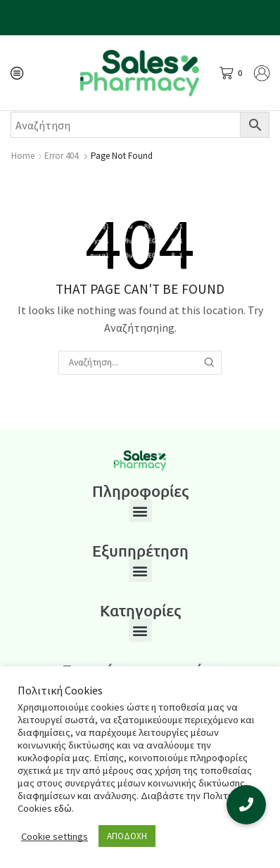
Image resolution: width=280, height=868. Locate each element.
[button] (140, 511)
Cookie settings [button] (55, 836)
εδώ (63, 808)
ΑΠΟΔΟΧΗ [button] (127, 836)
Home (23, 156)
